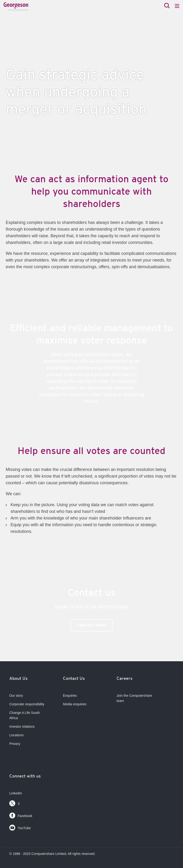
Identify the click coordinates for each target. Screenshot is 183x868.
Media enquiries (75, 704)
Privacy (15, 744)
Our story (16, 696)
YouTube (20, 827)
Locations (16, 735)
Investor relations (22, 727)
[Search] (167, 6)
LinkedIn (16, 793)
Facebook (21, 815)
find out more (92, 625)
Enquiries (70, 696)
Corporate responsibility (27, 704)
